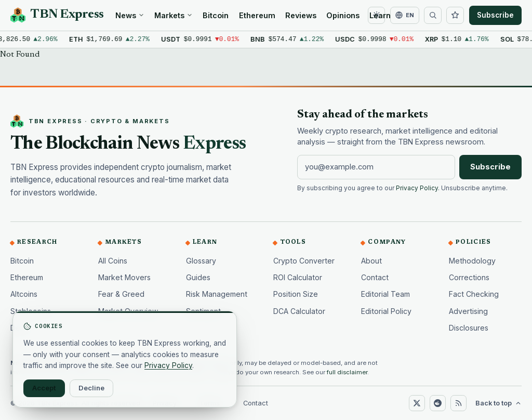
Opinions (343, 15)
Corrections (469, 277)
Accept (44, 388)
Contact (375, 277)
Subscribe (495, 15)
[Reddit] (437, 403)
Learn (380, 15)
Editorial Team (385, 294)
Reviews (301, 15)
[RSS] (458, 403)
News (130, 15)
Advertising (468, 311)
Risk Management (217, 294)
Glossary (201, 261)
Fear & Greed (121, 294)
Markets (174, 15)
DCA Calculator (299, 311)
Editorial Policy (386, 311)
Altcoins (24, 294)
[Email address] (376, 167)
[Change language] (405, 16)
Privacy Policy (417, 188)
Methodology (472, 261)
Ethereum (257, 15)
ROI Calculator (298, 277)
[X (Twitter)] (417, 403)
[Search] (433, 16)
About (371, 261)
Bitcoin (216, 15)
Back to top (498, 403)
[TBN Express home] (57, 15)
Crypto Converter (304, 261)
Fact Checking (474, 294)
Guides (198, 277)
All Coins (113, 261)
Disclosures (469, 328)
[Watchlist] (455, 16)
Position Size (296, 294)
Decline (91, 388)
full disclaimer (347, 372)
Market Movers (124, 277)
